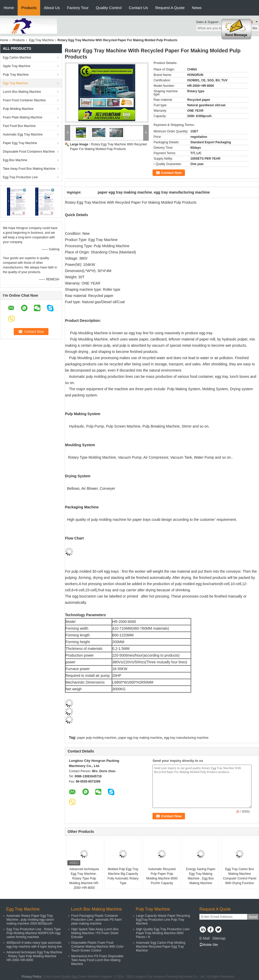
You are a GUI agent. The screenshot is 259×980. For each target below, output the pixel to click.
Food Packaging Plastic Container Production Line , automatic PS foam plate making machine (96, 920)
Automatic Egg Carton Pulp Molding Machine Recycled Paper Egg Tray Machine (161, 947)
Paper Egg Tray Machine (20, 143)
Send (253, 917)
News (197, 8)
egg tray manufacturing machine (186, 738)
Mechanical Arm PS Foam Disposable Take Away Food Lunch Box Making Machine (97, 960)
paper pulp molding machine (97, 738)
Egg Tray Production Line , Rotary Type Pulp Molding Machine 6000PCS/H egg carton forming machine (34, 933)
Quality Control (109, 8)
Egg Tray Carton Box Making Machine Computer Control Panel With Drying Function (240, 876)
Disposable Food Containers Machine (29, 152)
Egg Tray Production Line (20, 177)
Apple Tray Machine (17, 66)
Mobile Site (209, 945)
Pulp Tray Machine (16, 75)
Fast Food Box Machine (19, 126)
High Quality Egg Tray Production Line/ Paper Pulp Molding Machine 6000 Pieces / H (163, 933)
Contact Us (138, 8)
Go (255, 28)
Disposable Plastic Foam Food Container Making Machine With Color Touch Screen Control (97, 947)
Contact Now (171, 173)
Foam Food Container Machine (24, 100)
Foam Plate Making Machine (23, 117)
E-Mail (205, 938)
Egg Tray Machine (41, 40)
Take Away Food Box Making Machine (29, 169)
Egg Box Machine (15, 160)
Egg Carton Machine (17, 58)
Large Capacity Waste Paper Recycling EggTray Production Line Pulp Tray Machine (163, 920)
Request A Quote (170, 8)
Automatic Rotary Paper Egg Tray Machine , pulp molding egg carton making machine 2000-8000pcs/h (30, 920)
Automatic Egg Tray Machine (23, 134)
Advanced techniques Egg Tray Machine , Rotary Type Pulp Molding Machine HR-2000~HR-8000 (84, 878)
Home (9, 8)
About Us (52, 8)
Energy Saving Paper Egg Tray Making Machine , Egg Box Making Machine (201, 876)
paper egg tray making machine (140, 738)
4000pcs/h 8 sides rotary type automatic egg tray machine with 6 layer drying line (34, 945)
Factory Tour (78, 8)
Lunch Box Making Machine (22, 92)
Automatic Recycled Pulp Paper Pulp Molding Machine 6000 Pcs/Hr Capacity (162, 876)
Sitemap (219, 938)
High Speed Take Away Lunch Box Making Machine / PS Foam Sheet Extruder (95, 933)
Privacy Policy (31, 977)
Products (29, 8)
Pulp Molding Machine (18, 109)
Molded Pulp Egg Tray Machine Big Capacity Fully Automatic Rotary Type (123, 876)
